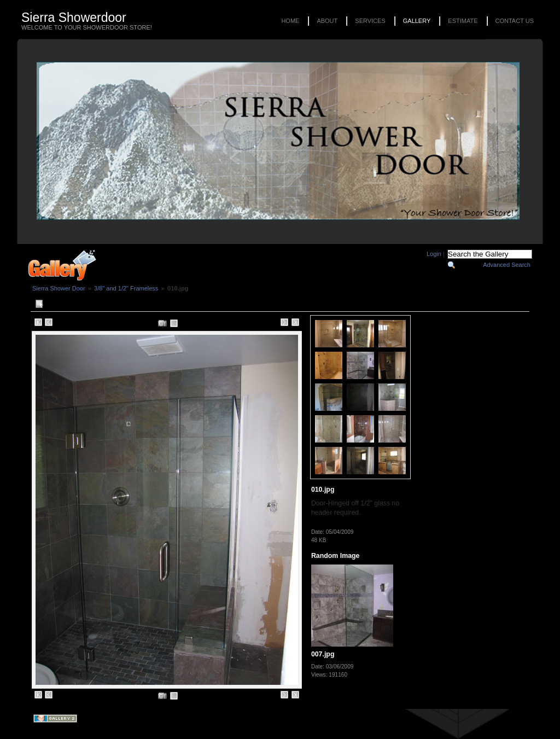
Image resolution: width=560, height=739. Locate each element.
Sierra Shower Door (59, 288)
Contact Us (515, 21)
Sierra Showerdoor (74, 18)
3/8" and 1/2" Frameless (126, 288)
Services (370, 21)
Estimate (463, 21)
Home (290, 21)
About (327, 21)
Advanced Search (507, 265)
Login (434, 254)
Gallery (417, 21)
